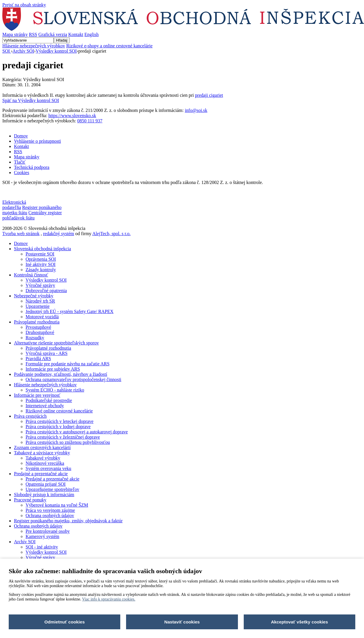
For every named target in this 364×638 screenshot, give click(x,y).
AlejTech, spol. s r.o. (112, 234)
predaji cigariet (209, 95)
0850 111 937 (90, 121)
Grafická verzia (53, 34)
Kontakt (76, 34)
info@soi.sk (196, 110)
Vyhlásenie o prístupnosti (37, 141)
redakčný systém (59, 234)
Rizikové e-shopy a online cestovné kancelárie (109, 46)
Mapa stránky (15, 34)
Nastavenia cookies (20, 192)
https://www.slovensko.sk (72, 116)
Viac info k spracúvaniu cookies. (109, 599)
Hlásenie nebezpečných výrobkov (34, 46)
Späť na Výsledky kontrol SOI (31, 100)
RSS (33, 34)
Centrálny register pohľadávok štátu (32, 215)
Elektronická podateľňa (14, 205)
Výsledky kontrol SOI (56, 51)
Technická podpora (32, 167)
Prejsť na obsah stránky (24, 5)
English (92, 34)
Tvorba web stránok (21, 234)
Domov (21, 136)
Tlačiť (20, 162)
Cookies (21, 173)
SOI (7, 51)
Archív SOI (23, 51)
